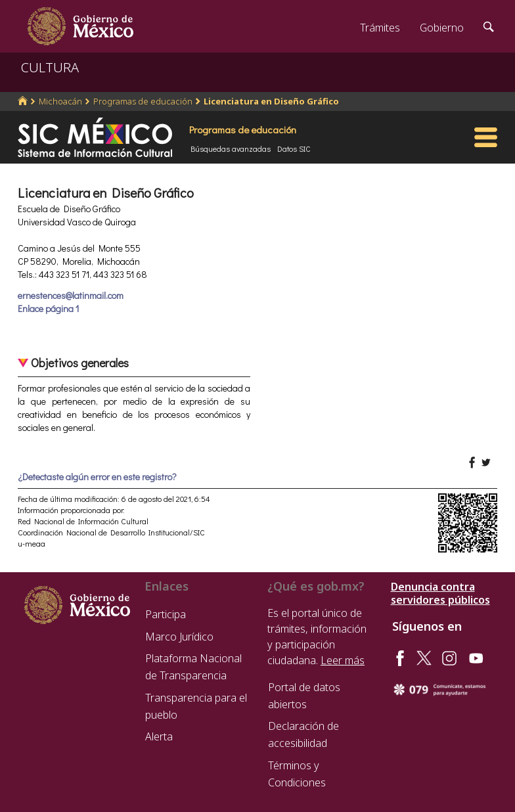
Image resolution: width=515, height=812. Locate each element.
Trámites (380, 28)
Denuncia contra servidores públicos (440, 593)
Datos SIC (294, 148)
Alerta (159, 736)
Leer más (343, 660)
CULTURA (50, 67)
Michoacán (60, 101)
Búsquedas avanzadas (231, 148)
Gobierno (442, 28)
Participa (166, 614)
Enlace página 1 (48, 308)
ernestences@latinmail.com (71, 295)
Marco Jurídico (179, 637)
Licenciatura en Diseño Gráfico (271, 101)
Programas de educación (143, 101)
